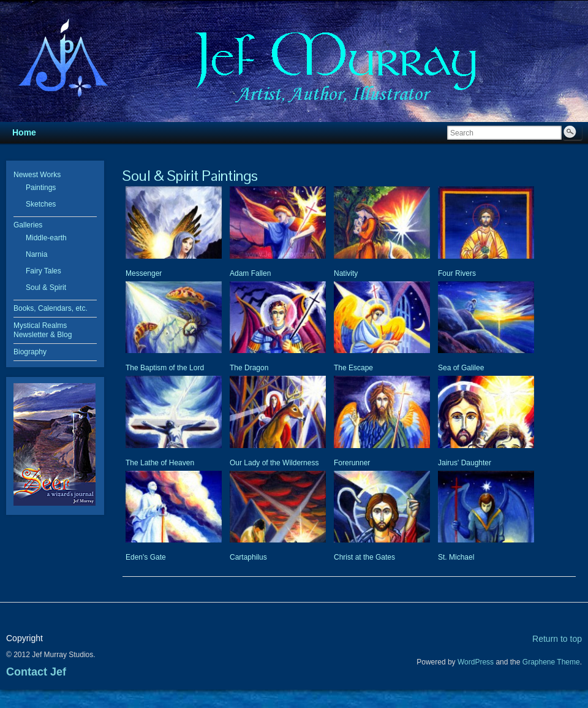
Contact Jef (36, 672)
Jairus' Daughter (465, 463)
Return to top (557, 639)
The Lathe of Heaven (160, 463)
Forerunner (352, 463)
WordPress (476, 662)
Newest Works (37, 175)
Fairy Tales (43, 271)
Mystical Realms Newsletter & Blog (43, 330)
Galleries (28, 225)
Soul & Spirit (46, 287)
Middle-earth (46, 238)
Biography (30, 352)
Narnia (36, 254)
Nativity (346, 273)
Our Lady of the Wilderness (274, 463)
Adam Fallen (250, 273)
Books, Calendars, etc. (51, 308)
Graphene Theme (551, 662)
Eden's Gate (146, 557)
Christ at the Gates (364, 557)
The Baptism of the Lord (165, 368)
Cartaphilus (248, 557)
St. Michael (456, 557)
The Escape (353, 368)
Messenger (144, 273)
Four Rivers (457, 273)
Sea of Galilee (461, 368)
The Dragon (249, 368)
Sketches (41, 204)
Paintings (41, 188)
